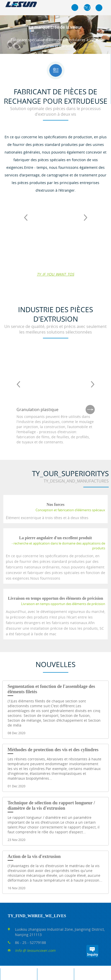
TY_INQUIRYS (92, 951)
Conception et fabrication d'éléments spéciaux (70, 510)
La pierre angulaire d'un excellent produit (55, 538)
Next (85, 217)
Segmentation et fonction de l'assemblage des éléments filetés (51, 689)
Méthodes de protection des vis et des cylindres (53, 750)
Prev (26, 217)
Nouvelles (55, 664)
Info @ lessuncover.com (35, 950)
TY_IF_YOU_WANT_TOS (55, 274)
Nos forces (55, 504)
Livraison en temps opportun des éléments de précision (55, 598)
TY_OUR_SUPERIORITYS (70, 473)
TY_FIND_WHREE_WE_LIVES (37, 916)
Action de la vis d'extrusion (34, 856)
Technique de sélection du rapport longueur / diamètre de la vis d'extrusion (51, 805)
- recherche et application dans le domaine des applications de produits (58, 546)
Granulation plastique (37, 410)
